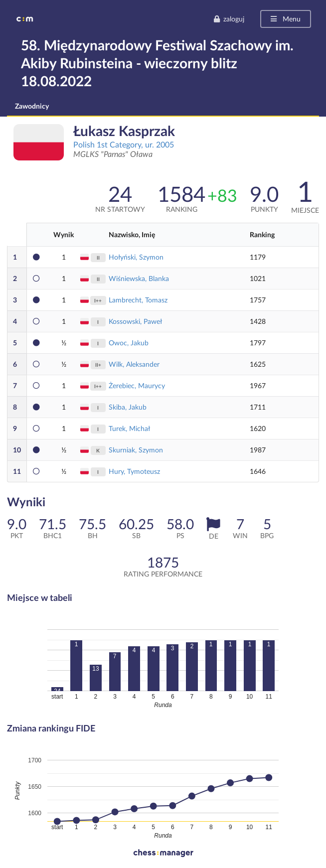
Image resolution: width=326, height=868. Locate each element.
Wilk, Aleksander (134, 364)
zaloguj (229, 19)
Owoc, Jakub (129, 343)
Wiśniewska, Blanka (139, 278)
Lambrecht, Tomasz (138, 300)
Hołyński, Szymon (136, 257)
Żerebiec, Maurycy (137, 385)
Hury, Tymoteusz (134, 471)
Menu (285, 19)
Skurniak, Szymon (136, 450)
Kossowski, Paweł (135, 321)
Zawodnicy (32, 106)
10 (17, 450)
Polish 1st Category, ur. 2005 (124, 144)
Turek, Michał (129, 428)
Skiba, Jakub (128, 407)
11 (17, 471)
